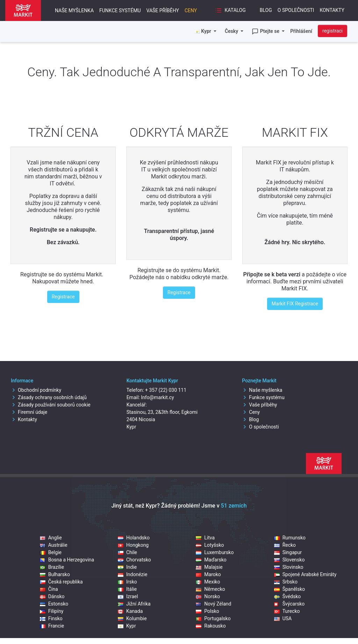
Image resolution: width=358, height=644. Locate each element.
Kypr (127, 626)
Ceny (191, 10)
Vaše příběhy (162, 10)
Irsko (127, 582)
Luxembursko (215, 552)
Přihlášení (301, 31)
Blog (266, 10)
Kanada (130, 611)
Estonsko (54, 604)
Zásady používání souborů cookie (51, 405)
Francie (52, 626)
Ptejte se (266, 31)
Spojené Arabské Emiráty (305, 574)
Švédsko (288, 596)
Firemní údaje (29, 412)
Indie (127, 567)
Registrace (63, 297)
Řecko (285, 545)
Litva (205, 538)
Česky (232, 31)
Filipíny (52, 611)
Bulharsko (55, 574)
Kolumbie (132, 618)
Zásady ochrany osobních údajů (49, 397)
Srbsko (286, 582)
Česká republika (61, 582)
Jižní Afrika (134, 604)
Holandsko (134, 538)
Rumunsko (290, 538)
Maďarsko (211, 560)
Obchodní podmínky (36, 390)
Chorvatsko (134, 560)
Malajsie (209, 567)
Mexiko (208, 582)
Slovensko (289, 560)
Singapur (288, 552)
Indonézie (133, 574)
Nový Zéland (213, 604)
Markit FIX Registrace (295, 304)
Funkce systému (120, 10)
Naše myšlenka (74, 10)
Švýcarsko (289, 604)
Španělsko (290, 589)
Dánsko (52, 596)
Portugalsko (213, 618)
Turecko (287, 611)
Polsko (207, 611)
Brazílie (52, 567)
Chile (127, 552)
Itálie (127, 589)
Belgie (51, 552)
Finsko (51, 618)
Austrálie (54, 545)
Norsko (208, 596)
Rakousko (211, 626)
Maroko (208, 574)
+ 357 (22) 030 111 (166, 390)
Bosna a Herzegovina (67, 560)
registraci (332, 31)
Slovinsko (289, 567)
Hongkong (133, 545)
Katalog (230, 10)
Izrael (128, 596)
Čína (49, 589)
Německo (210, 589)
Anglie (51, 538)
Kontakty (332, 10)
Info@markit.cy (157, 397)
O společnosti (296, 10)
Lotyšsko (210, 545)
